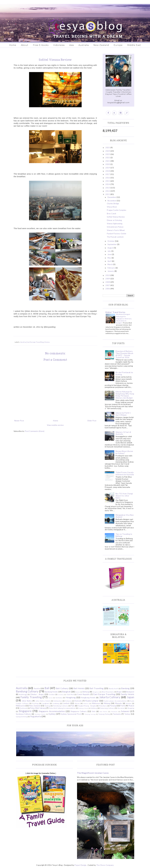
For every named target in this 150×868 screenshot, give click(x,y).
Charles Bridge (113, 204)
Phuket (131, 706)
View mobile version (55, 425)
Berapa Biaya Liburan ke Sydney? (124, 452)
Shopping (131, 708)
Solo (94, 711)
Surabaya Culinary (24, 714)
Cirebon (52, 694)
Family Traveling (31, 697)
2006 (108, 289)
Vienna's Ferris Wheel (116, 230)
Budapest (130, 692)
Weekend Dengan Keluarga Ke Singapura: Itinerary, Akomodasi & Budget (124, 318)
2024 (108, 151)
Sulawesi (125, 711)
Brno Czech (112, 214)
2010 (108, 275)
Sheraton (121, 708)
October (111, 241)
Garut (50, 698)
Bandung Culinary (27, 691)
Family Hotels (127, 694)
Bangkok (66, 692)
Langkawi (46, 703)
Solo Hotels (103, 711)
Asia (72, 45)
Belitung (86, 692)
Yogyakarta (36, 716)
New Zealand (101, 45)
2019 (108, 168)
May (110, 258)
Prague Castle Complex (117, 210)
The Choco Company (105, 865)
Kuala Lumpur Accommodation (115, 701)
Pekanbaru (103, 706)
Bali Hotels (79, 688)
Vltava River (112, 207)
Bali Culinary (62, 688)
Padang (47, 706)
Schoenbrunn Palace (115, 227)
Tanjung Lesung (90, 714)
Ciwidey (61, 695)
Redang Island (83, 708)
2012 (108, 191)
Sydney (52, 714)
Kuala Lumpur (92, 701)
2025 (108, 148)
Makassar (96, 703)
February (112, 268)
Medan (129, 703)
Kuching (35, 703)
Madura (86, 703)
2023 (108, 154)
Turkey (127, 714)
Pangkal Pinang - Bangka (87, 706)
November (112, 201)
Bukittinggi (23, 694)
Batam (78, 692)
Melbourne (20, 706)
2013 (108, 188)
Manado (119, 703)
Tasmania (117, 714)
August (111, 248)
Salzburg (94, 708)
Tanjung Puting (104, 714)
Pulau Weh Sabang (38, 708)
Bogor (119, 692)
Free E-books (41, 45)
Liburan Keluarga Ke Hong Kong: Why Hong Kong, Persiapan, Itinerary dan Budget (125, 395)
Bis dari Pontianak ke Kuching (124, 373)
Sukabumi (114, 711)
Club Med (70, 694)
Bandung (125, 688)
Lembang (56, 703)
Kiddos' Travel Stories (115, 312)
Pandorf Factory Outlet (117, 234)
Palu (73, 706)
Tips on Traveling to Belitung (124, 535)
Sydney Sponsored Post (71, 714)
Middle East (134, 45)
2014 (108, 184)
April (110, 261)
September (112, 244)
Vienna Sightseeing (115, 224)
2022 (108, 158)
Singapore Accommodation (52, 711)
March (110, 264)
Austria (23, 342)
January (111, 271)
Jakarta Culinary (110, 697)
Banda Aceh (113, 688)
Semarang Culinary (107, 708)
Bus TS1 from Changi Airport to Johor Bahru (124, 496)
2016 (108, 178)
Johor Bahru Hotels (43, 701)
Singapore (25, 711)
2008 (108, 282)
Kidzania (68, 701)
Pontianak (24, 708)
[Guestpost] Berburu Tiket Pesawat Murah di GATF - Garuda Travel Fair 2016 (124, 354)
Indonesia (59, 45)
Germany (59, 698)
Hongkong (71, 697)
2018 (108, 171)
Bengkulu (96, 692)
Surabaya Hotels (40, 714)
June (110, 254)
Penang (113, 706)
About (25, 45)
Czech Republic (83, 694)
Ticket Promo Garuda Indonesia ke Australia (125, 473)
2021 (108, 161)
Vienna (47, 342)
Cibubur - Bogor (37, 694)
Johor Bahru (27, 701)
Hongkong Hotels (88, 698)
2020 (108, 164)
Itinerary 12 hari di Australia (123, 433)
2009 (108, 279)
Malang (107, 703)
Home (13, 45)
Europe (118, 45)
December (112, 197)
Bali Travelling (97, 688)
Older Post (92, 421)
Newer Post (19, 421)
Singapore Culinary (79, 711)
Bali (47, 688)
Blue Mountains (108, 692)
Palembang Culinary (61, 706)
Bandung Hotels (51, 692)
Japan (131, 697)
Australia (84, 45)
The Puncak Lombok (115, 237)
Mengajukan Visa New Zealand (125, 516)
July (109, 251)
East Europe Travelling (35, 342)
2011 (108, 194)
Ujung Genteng (22, 717)
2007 (108, 285)
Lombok (66, 703)
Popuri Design (81, 865)
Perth (123, 706)
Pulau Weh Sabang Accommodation (62, 708)
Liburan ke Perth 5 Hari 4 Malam (123, 414)
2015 (108, 181)
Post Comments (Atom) (35, 431)
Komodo (78, 701)
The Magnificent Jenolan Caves (93, 773)
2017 (108, 174)
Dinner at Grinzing (114, 220)
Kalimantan (58, 701)
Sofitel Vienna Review (116, 217)
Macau (77, 703)
